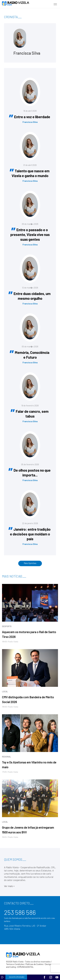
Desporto (7, 626)
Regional (6, 757)
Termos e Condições (15, 964)
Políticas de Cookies (34, 964)
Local (5, 692)
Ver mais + (9, 886)
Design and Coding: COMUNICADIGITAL (29, 966)
